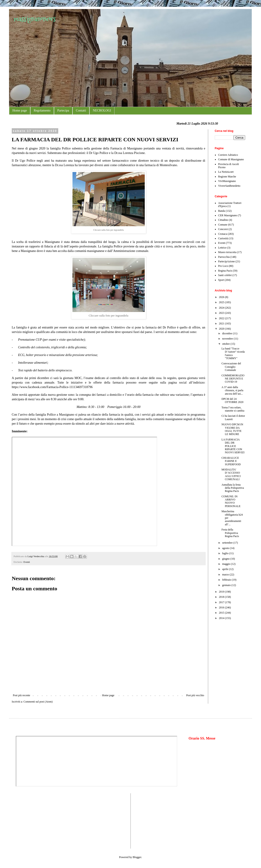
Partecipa (63, 111)
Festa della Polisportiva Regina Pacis (230, 533)
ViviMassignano (227, 181)
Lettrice (222, 248)
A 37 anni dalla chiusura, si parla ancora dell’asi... (232, 390)
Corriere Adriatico (228, 155)
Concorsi (223, 229)
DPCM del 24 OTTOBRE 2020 (232, 400)
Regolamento (42, 111)
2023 (222, 313)
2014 (222, 618)
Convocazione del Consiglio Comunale (231, 367)
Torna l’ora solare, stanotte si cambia (233, 409)
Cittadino (223, 220)
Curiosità (223, 238)
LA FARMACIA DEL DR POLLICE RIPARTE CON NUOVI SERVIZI (233, 446)
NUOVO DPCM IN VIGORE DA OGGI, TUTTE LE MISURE (232, 429)
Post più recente (22, 695)
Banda (222, 211)
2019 (222, 592)
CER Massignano (228, 215)
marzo (226, 575)
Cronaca (223, 234)
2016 (222, 607)
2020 (222, 329)
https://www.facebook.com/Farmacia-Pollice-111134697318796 (52, 387)
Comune (223, 225)
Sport (221, 280)
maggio (227, 564)
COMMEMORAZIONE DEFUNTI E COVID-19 (233, 379)
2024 (222, 308)
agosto (226, 548)
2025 (222, 302)
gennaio (227, 585)
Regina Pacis (225, 271)
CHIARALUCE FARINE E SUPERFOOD (231, 461)
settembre (228, 543)
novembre (228, 339)
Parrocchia (224, 257)
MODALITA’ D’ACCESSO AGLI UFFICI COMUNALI (231, 474)
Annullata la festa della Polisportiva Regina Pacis (233, 488)
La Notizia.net (226, 172)
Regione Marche (227, 177)
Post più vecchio (195, 695)
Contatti (81, 111)
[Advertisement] (29, 820)
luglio (226, 553)
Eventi (27, 562)
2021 (222, 323)
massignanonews (35, 19)
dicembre (228, 333)
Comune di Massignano (231, 159)
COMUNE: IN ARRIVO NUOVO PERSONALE (231, 501)
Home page (20, 111)
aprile (226, 569)
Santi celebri (225, 275)
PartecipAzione (226, 261)
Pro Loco (223, 266)
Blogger (137, 857)
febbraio (227, 580)
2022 (222, 318)
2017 (222, 602)
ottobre (226, 344)
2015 (222, 613)
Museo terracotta (227, 252)
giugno (226, 559)
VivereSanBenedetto (229, 186)
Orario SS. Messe (202, 738)
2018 (222, 597)
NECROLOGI (102, 111)
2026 (222, 297)
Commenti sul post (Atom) (38, 702)
